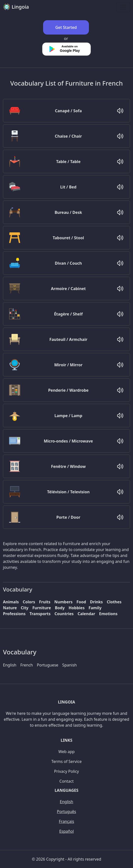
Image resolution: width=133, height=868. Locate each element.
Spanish (70, 665)
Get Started (66, 27)
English (10, 665)
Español (66, 831)
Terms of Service (67, 761)
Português (66, 812)
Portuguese (48, 665)
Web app (66, 752)
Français (66, 821)
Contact (66, 781)
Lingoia (16, 7)
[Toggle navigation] (123, 7)
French (26, 665)
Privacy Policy (67, 771)
